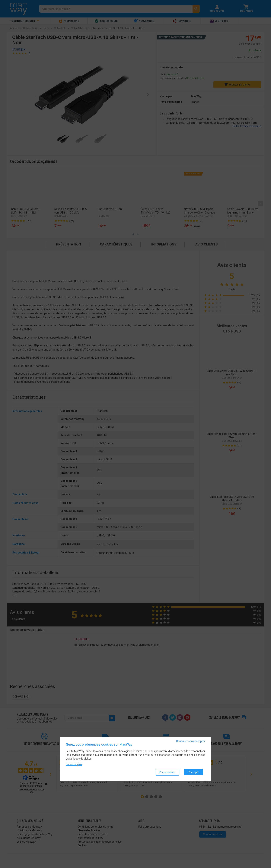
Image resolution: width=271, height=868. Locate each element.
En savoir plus (74, 764)
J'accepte (193, 772)
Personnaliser (167, 772)
